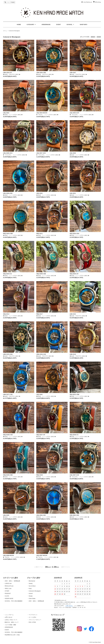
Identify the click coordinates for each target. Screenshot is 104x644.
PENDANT (8, 594)
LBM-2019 (73, 354)
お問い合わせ (9, 617)
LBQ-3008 (73, 153)
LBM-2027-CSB (8, 394)
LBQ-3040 (39, 394)
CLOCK (7, 596)
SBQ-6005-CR (74, 274)
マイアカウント (88, 2)
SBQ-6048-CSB (8, 435)
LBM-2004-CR (7, 73)
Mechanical (32, 581)
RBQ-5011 (39, 234)
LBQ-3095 (6, 515)
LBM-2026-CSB (41, 354)
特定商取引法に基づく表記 (12, 635)
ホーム (5, 31)
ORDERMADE (46, 25)
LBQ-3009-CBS (8, 193)
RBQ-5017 (39, 314)
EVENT (58, 25)
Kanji (30, 589)
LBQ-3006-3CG (8, 153)
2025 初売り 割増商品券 (12, 581)
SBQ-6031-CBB (74, 394)
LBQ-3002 (6, 113)
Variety (31, 583)
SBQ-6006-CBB (41, 274)
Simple (31, 596)
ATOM (34, 622)
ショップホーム (9, 615)
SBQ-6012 (6, 314)
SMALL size (8, 589)
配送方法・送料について (12, 622)
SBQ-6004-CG (7, 274)
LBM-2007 (73, 73)
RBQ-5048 (39, 475)
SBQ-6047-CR (41, 435)
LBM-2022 (73, 314)
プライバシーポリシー (35, 620)
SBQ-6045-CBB (8, 475)
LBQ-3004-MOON (42, 113)
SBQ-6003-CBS (74, 234)
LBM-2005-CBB (41, 73)
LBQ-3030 (39, 193)
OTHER (7, 591)
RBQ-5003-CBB (8, 234)
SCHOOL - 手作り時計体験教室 (14, 601)
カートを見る (32, 617)
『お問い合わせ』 (69, 606)
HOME (19, 25)
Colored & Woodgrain (14, 31)
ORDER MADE (9, 599)
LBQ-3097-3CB (74, 475)
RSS (30, 622)
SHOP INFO (83, 25)
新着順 (99, 37)
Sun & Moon (32, 586)
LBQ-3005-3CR (74, 113)
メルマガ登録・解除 (10, 625)
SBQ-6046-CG (74, 435)
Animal (31, 594)
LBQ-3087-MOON (42, 555)
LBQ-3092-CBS (74, 515)
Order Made (32, 599)
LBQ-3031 (73, 193)
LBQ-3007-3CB (41, 153)
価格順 (93, 37)
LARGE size (8, 583)
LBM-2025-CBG (8, 354)
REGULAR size (9, 586)
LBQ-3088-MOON (8, 555)
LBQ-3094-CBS (41, 515)
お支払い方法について (11, 620)
